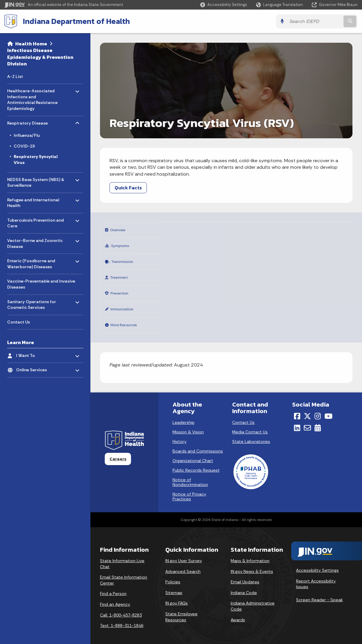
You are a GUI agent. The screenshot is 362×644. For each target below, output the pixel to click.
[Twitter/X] (307, 410)
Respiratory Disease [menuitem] (27, 121)
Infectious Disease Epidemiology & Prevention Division (40, 57)
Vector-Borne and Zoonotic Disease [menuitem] (35, 242)
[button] (224, 5)
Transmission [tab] (124, 259)
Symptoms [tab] (122, 244)
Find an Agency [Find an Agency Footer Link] (115, 598)
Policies (173, 576)
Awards (238, 614)
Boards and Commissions (198, 445)
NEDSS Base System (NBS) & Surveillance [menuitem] (36, 181)
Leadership (184, 416)
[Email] (307, 421)
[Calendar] (318, 421)
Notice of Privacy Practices (189, 490)
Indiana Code (244, 586)
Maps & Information (250, 554)
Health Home (31, 44)
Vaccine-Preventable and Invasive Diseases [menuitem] (41, 284)
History (180, 435)
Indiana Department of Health (76, 21)
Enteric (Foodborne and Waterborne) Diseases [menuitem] (31, 262)
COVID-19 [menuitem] (24, 146)
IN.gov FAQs (177, 597)
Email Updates (245, 576)
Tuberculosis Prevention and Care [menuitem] (36, 222)
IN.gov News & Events (252, 565)
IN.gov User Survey (184, 554)
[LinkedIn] (297, 421)
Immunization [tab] (125, 304)
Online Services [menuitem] (34, 368)
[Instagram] (318, 410)
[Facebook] (297, 410)
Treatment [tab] (121, 274)
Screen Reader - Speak (319, 594)
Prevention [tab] (121, 289)
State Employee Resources (181, 611)
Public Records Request (196, 464)
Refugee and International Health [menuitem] (33, 201)
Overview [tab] (119, 230)
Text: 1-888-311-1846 (122, 619)
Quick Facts (128, 188)
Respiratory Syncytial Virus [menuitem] (36, 160)
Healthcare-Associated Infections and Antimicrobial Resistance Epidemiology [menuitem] (32, 98)
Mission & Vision (188, 426)
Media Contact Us (250, 426)
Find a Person (113, 587)
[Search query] (314, 21)
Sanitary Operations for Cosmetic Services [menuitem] (32, 303)
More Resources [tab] (127, 319)
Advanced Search (183, 565)
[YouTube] (328, 410)
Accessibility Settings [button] (317, 564)
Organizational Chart (193, 454)
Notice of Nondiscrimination (190, 476)
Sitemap (174, 586)
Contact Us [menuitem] (19, 322)
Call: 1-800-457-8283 (121, 609)
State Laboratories (251, 435)
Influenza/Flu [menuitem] (27, 135)
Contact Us (243, 416)
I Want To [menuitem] (34, 354)
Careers (118, 453)
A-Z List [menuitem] (15, 76)
